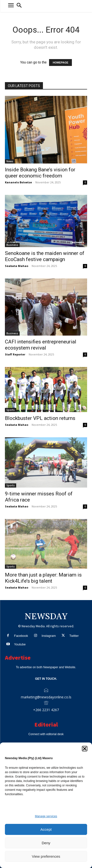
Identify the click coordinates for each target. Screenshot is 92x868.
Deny (46, 843)
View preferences (46, 856)
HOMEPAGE (60, 63)
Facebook (21, 636)
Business (12, 245)
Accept (46, 829)
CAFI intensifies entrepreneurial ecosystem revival (41, 345)
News (10, 161)
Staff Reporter (15, 354)
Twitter (74, 636)
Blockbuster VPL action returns (40, 418)
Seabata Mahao (17, 266)
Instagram (49, 636)
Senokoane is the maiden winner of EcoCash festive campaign (45, 256)
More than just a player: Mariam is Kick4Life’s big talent (43, 578)
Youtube (20, 644)
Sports (11, 410)
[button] (85, 749)
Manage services (46, 816)
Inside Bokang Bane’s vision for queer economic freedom (40, 173)
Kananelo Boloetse (18, 182)
